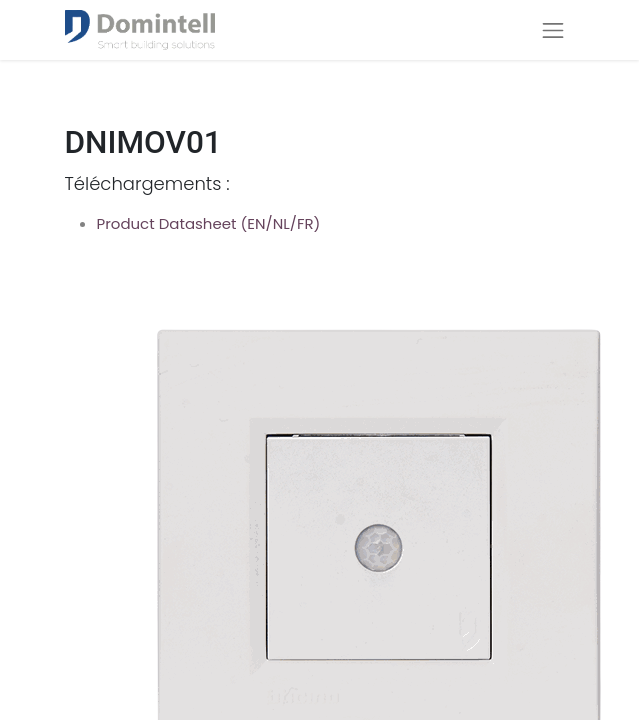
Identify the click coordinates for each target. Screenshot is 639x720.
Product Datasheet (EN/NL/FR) (209, 223)
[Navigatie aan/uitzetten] (553, 30)
